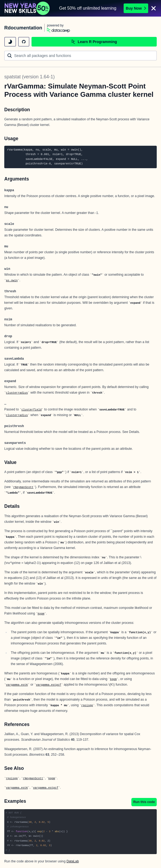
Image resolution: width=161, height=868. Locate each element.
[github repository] (24, 42)
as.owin (12, 281)
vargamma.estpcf (49, 685)
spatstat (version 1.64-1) (30, 77)
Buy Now (136, 8)
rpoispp (87, 705)
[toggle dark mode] (10, 42)
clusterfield (32, 410)
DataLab (73, 861)
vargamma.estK (17, 685)
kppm (41, 614)
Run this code (144, 802)
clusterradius (17, 393)
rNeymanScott (23, 487)
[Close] (154, 8)
